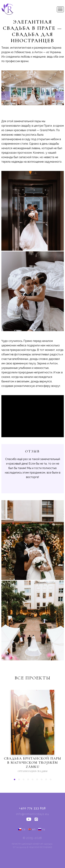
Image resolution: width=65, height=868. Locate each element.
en (32, 829)
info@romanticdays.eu (33, 814)
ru (42, 829)
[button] (15, 779)
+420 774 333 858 (32, 808)
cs (22, 829)
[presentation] (6, 96)
